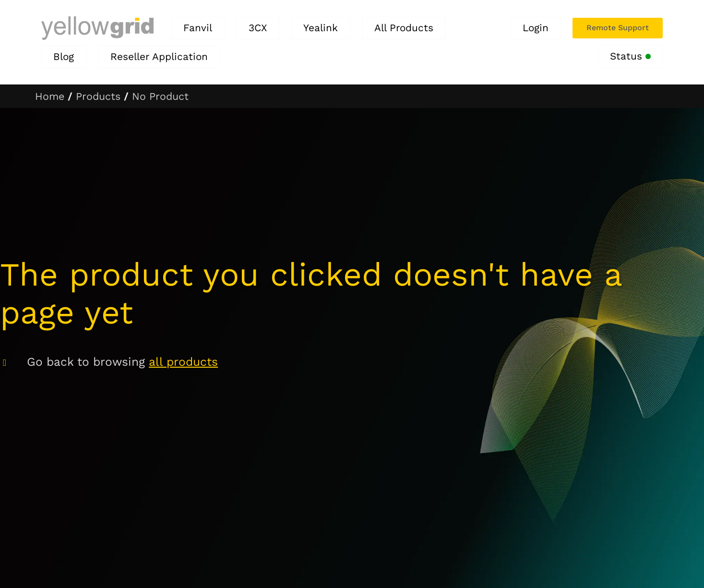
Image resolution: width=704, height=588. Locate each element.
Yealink (321, 28)
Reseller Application (159, 57)
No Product (160, 96)
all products (183, 362)
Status (630, 56)
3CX (258, 28)
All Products (404, 28)
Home (50, 96)
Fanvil (198, 28)
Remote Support (618, 28)
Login (536, 28)
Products (98, 96)
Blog (64, 57)
